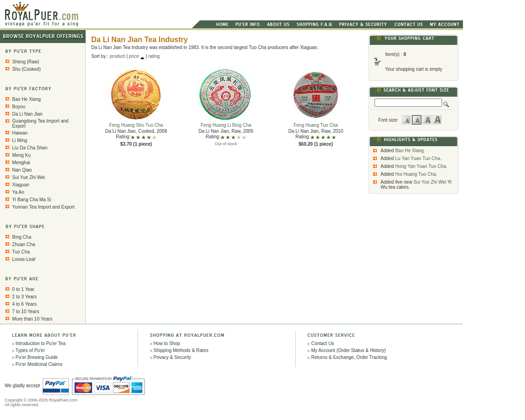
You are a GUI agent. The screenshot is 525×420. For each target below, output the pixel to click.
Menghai (21, 163)
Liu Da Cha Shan (30, 148)
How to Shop (167, 343)
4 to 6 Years (24, 304)
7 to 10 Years (25, 312)
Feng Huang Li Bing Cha (226, 123)
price (134, 56)
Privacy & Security (172, 357)
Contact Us (322, 343)
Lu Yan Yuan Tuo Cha (418, 158)
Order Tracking (371, 357)
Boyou (19, 107)
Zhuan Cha (23, 244)
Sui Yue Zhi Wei (28, 177)
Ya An (18, 192)
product (117, 56)
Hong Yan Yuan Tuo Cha (421, 166)
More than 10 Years (32, 319)
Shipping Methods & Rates (181, 350)
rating (154, 56)
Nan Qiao (22, 170)
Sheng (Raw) (25, 62)
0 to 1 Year (23, 289)
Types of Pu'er (30, 350)
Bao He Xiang (26, 99)
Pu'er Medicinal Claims (39, 364)
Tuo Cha (21, 252)
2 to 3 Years (24, 297)
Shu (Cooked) (26, 69)
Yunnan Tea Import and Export (43, 207)
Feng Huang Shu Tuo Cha (136, 123)
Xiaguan (21, 185)
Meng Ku (21, 155)
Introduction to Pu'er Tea (41, 343)
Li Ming (19, 140)
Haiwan (20, 133)
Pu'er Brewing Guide (37, 357)
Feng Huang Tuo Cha (316, 123)
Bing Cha (22, 237)
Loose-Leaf (24, 259)
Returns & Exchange (332, 357)
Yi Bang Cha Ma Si (31, 200)
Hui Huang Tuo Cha (416, 174)
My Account (323, 350)
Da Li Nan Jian (27, 114)
